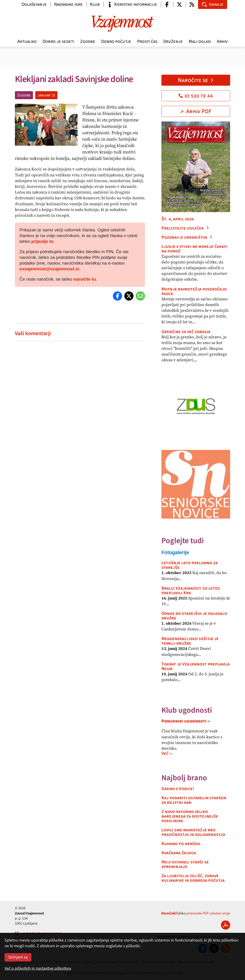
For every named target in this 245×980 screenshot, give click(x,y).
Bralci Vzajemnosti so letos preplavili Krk (191, 591)
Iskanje (213, 4)
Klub (95, 4)
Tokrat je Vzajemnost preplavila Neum (196, 666)
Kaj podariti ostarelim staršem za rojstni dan (194, 800)
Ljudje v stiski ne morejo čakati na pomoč (194, 249)
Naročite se (196, 80)
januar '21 (46, 95)
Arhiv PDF (196, 111)
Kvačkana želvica (179, 853)
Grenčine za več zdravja (186, 332)
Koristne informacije (132, 4)
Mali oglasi (200, 41)
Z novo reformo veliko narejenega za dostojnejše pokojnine (190, 816)
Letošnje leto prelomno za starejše (190, 565)
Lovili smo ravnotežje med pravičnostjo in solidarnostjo (193, 832)
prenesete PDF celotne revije (208, 913)
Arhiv (222, 41)
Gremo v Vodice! (178, 789)
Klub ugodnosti (187, 710)
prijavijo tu (42, 241)
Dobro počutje (116, 41)
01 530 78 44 (196, 96)
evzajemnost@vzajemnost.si (49, 269)
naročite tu (85, 279)
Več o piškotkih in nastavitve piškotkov (38, 968)
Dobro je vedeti (58, 41)
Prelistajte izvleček (185, 228)
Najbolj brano (184, 778)
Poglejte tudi (183, 541)
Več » (166, 753)
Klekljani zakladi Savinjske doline (75, 79)
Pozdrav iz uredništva (187, 237)
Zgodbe (88, 41)
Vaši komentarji (33, 333)
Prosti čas (147, 41)
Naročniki (169, 913)
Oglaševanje (34, 4)
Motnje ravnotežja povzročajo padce (194, 291)
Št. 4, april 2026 (178, 219)
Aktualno (27, 41)
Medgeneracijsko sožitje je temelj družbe (190, 641)
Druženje (173, 41)
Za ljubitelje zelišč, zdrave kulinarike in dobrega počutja (193, 878)
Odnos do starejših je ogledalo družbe (194, 616)
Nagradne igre (68, 4)
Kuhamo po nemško (181, 844)
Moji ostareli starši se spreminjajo (185, 864)
